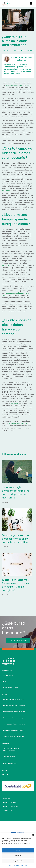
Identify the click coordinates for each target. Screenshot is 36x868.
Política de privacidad (10, 807)
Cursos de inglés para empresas (13, 699)
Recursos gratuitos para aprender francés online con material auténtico (15, 539)
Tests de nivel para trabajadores (14, 736)
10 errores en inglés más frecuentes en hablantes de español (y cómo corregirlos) (15, 585)
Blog (5, 682)
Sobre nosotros (8, 675)
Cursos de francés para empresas (14, 712)
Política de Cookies (14, 865)
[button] (33, 835)
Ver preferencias (18, 861)
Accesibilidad (8, 811)
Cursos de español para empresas (14, 706)
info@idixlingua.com (10, 763)
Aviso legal (24, 865)
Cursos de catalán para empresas (14, 724)
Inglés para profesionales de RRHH (14, 730)
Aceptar (18, 850)
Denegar (18, 856)
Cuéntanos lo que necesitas (18, 641)
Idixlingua (14, 403)
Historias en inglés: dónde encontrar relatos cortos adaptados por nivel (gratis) (15, 492)
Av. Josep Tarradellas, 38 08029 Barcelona (11, 750)
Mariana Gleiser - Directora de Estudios (18, 59)
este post (6, 191)
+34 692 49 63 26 (9, 757)
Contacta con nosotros (11, 688)
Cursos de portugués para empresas (15, 718)
